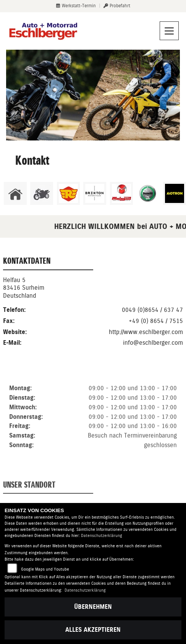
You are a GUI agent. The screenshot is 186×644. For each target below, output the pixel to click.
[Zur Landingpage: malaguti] (121, 193)
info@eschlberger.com (153, 343)
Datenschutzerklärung (102, 536)
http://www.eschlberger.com (146, 332)
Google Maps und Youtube (45, 569)
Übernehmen (93, 607)
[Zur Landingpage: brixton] (95, 193)
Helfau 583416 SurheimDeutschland (24, 288)
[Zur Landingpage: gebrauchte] (42, 193)
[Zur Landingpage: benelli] (148, 193)
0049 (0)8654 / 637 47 (152, 310)
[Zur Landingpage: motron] (175, 193)
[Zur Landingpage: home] (15, 193)
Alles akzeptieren (93, 630)
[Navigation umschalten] (169, 31)
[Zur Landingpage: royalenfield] (68, 193)
